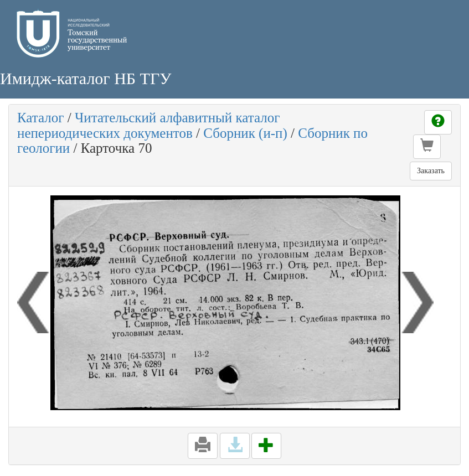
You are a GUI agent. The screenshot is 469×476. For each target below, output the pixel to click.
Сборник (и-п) (245, 133)
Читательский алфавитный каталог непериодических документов (148, 125)
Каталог (41, 118)
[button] (427, 147)
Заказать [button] (431, 171)
